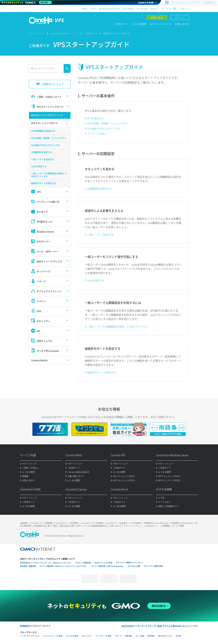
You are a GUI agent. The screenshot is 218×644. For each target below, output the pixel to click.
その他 (178, 636)
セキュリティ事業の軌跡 (153, 566)
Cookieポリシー (152, 526)
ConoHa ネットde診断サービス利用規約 (124, 523)
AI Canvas (142, 9)
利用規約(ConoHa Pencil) (182, 523)
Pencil (154, 9)
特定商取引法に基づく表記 (46, 526)
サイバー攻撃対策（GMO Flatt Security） (108, 566)
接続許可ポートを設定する (102, 372)
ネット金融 (140, 636)
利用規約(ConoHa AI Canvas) (156, 523)
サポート (184, 9)
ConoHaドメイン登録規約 (42, 523)
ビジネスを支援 (72, 636)
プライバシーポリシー (133, 526)
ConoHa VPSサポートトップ (64, 33)
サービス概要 (178, 526)
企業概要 (166, 526)
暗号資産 (151, 636)
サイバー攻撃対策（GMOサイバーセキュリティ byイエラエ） (63, 566)
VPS (93, 9)
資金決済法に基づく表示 (70, 526)
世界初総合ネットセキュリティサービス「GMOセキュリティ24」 (46, 563)
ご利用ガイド (121, 24)
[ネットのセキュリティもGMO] (27, 2)
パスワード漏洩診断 (83, 563)
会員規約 (24, 523)
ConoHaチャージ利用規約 (67, 523)
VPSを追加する (95, 118)
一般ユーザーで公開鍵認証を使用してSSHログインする (118, 326)
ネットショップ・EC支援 (52, 636)
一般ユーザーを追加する (101, 235)
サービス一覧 (169, 9)
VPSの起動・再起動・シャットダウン (108, 123)
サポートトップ (37, 33)
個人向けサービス (165, 636)
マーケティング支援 (103, 636)
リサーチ (118, 636)
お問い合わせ (182, 24)
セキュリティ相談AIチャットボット (130, 562)
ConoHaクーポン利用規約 (92, 523)
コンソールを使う (97, 134)
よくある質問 (139, 24)
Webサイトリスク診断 (103, 563)
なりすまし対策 (134, 566)
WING (84, 9)
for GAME (128, 9)
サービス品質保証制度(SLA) (95, 526)
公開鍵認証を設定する (99, 189)
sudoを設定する (96, 280)
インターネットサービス (30, 636)
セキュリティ (87, 636)
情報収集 (129, 636)
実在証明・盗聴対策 (28, 566)
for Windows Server (109, 9)
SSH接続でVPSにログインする (104, 129)
